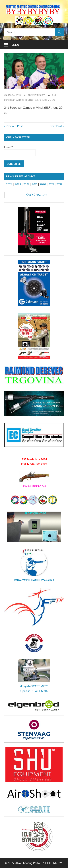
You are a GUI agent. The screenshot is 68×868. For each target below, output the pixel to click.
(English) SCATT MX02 (34, 686)
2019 (51, 184)
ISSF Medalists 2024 (34, 459)
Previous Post (14, 126)
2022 (26, 184)
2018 (59, 184)
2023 (18, 184)
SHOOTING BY (36, 95)
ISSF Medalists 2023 (34, 464)
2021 (35, 184)
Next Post (56, 126)
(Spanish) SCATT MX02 (34, 691)
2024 (9, 184)
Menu (15, 45)
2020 (43, 184)
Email (9, 147)
